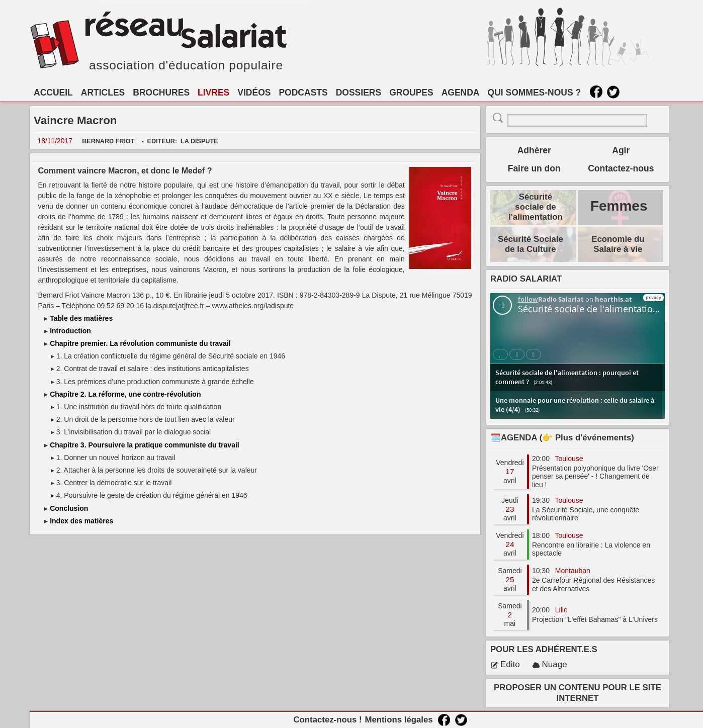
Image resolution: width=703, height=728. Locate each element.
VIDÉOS (254, 93)
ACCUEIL (53, 93)
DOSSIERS (359, 93)
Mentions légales (399, 720)
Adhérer (534, 150)
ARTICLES (103, 93)
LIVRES (213, 93)
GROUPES (411, 93)
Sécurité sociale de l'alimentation (536, 207)
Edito (505, 664)
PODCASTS (303, 93)
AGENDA (461, 93)
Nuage (550, 664)
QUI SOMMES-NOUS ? (535, 93)
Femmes (619, 206)
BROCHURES (161, 93)
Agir (621, 150)
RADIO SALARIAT (526, 279)
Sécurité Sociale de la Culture (531, 244)
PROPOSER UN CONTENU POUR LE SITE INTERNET (578, 693)
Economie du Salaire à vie (618, 244)
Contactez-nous (621, 168)
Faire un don (534, 168)
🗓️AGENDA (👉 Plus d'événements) (562, 438)
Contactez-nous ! (327, 720)
